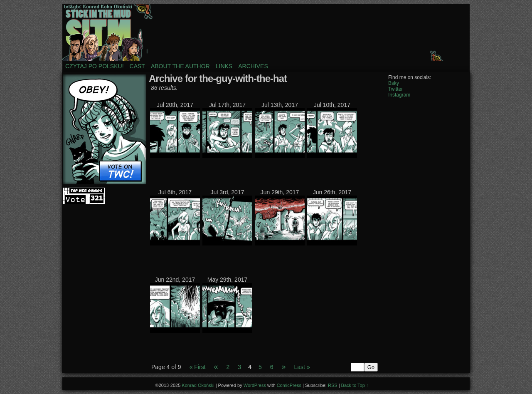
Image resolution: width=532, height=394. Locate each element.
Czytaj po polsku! (95, 66)
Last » (302, 367)
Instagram (399, 95)
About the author (180, 66)
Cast (137, 66)
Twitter (395, 89)
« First (198, 367)
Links (224, 66)
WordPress (255, 385)
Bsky (394, 83)
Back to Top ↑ (355, 385)
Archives (253, 66)
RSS (333, 385)
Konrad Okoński (198, 385)
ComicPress (289, 385)
